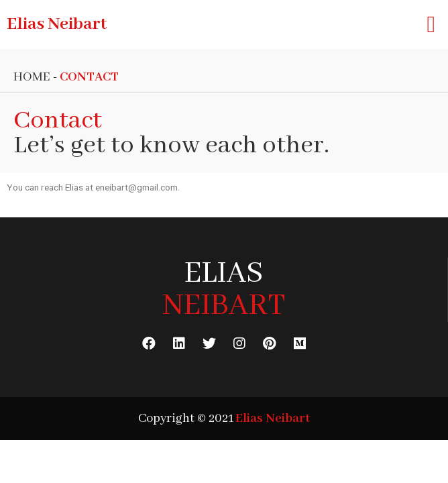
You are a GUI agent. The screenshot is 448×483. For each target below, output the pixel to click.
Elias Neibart (57, 24)
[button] (431, 24)
